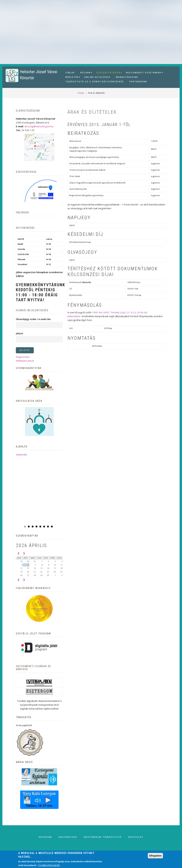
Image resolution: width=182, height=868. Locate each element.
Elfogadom (155, 856)
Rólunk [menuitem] (85, 73)
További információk (49, 865)
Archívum (45, 837)
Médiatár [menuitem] (72, 78)
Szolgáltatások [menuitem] (108, 73)
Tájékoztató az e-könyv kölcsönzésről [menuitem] (95, 82)
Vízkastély (21, 454)
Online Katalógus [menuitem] (97, 77)
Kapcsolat (136, 837)
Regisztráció (23, 357)
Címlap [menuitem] (70, 73)
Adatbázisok (68, 837)
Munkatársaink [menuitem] (127, 77)
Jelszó (19, 333)
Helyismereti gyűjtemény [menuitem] (143, 73)
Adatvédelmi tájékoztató (103, 837)
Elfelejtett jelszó (25, 361)
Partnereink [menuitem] (138, 82)
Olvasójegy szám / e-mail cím (33, 319)
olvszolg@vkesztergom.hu (39, 126)
